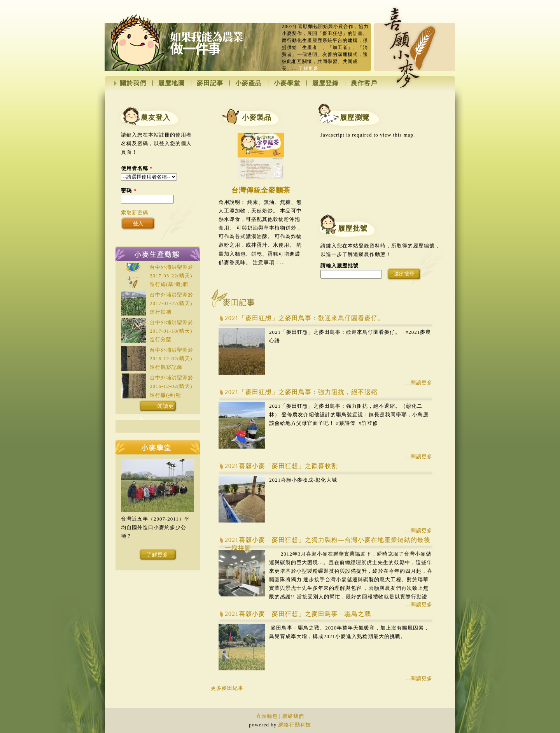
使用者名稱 (137, 168)
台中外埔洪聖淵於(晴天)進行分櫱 (171, 331)
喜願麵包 (267, 716)
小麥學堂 (287, 83)
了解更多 (308, 68)
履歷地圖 (171, 83)
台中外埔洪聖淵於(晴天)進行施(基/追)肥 (171, 276)
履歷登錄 (325, 83)
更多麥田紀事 (227, 688)
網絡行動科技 (295, 725)
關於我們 (133, 83)
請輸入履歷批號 (339, 266)
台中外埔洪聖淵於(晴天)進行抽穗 (171, 303)
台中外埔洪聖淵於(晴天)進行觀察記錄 (171, 359)
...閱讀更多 (419, 383)
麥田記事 (210, 83)
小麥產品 (248, 83)
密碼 (129, 190)
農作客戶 (364, 83)
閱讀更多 (157, 408)
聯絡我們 (293, 716)
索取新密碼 (135, 213)
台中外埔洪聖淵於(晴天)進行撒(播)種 (171, 386)
